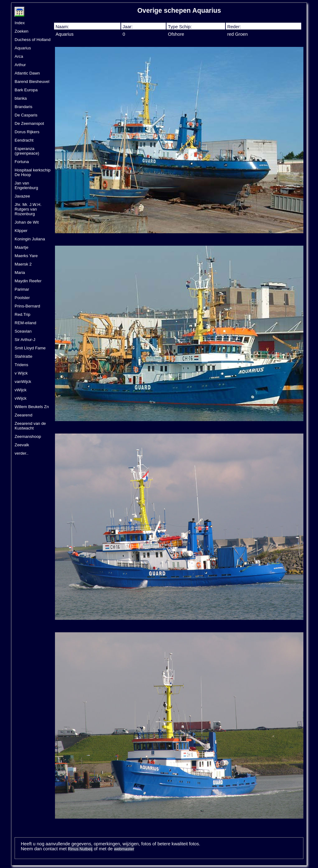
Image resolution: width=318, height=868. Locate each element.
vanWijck (23, 382)
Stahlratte (23, 356)
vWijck (21, 390)
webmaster (124, 849)
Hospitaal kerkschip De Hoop (33, 172)
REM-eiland (25, 323)
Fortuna (22, 162)
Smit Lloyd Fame (30, 348)
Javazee (22, 196)
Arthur (20, 65)
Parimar (22, 289)
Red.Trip (23, 314)
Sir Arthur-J (25, 340)
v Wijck (21, 373)
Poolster (22, 298)
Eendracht (24, 140)
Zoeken (21, 31)
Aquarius (23, 48)
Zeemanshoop (28, 436)
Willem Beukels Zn (32, 407)
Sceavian (23, 331)
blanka (21, 98)
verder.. (21, 453)
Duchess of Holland (33, 40)
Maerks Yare (26, 256)
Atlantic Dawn (27, 73)
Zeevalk (22, 445)
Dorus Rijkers (27, 132)
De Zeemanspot (29, 123)
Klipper (21, 231)
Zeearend (23, 415)
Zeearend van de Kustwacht (30, 426)
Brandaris (23, 107)
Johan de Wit (27, 222)
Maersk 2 (23, 264)
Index (20, 23)
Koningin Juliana (30, 239)
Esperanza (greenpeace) (27, 151)
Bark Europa (26, 90)
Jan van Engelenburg (26, 185)
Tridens (21, 365)
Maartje (21, 247)
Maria (20, 273)
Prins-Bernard (27, 306)
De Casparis (26, 115)
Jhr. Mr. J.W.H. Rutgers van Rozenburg (28, 209)
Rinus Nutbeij (80, 849)
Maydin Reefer (28, 281)
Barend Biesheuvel (32, 82)
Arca (19, 56)
